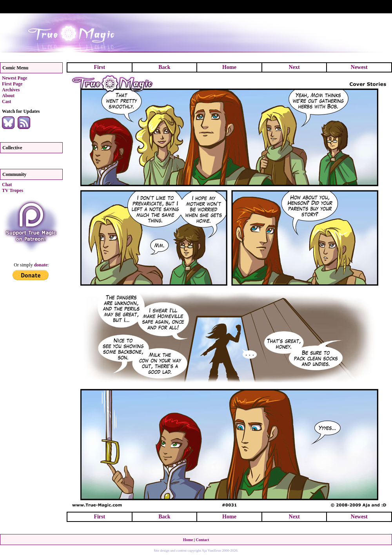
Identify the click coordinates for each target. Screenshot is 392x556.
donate (41, 265)
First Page (12, 84)
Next (294, 67)
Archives (11, 90)
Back (164, 67)
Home (229, 67)
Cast (6, 101)
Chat (7, 185)
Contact (202, 540)
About (8, 96)
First (99, 67)
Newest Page (15, 78)
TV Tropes (13, 190)
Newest (359, 67)
